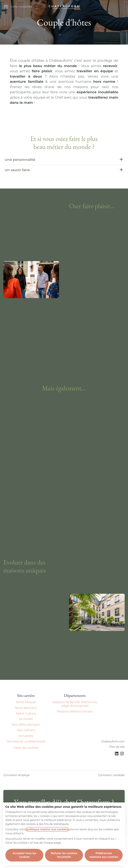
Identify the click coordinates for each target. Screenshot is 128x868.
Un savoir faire (64, 170)
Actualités (26, 736)
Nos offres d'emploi (26, 725)
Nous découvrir (26, 708)
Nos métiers (26, 730)
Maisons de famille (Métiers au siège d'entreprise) (75, 704)
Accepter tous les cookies (24, 855)
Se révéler (26, 719)
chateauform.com (113, 741)
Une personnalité (64, 160)
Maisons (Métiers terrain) (75, 712)
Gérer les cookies (26, 748)
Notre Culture (26, 714)
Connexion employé (16, 775)
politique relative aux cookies (47, 829)
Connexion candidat (111, 775)
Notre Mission (26, 702)
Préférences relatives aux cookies (104, 855)
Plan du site (117, 747)
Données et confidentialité (26, 742)
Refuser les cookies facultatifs (64, 855)
